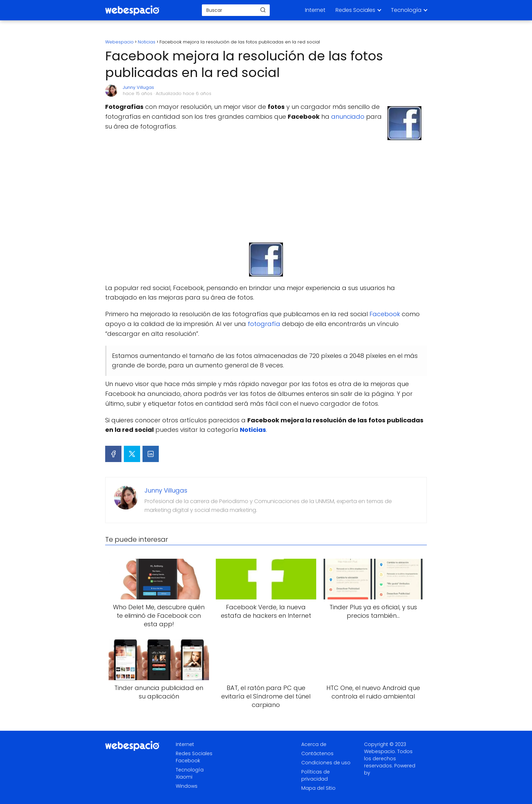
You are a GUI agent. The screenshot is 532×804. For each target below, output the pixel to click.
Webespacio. (380, 751)
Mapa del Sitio (318, 788)
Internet (315, 10)
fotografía (264, 324)
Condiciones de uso (326, 763)
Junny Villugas (138, 87)
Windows (187, 786)
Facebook (385, 314)
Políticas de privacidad (316, 775)
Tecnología (406, 10)
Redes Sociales (355, 10)
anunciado (348, 117)
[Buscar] (263, 10)
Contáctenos (317, 753)
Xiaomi (184, 777)
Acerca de (314, 744)
